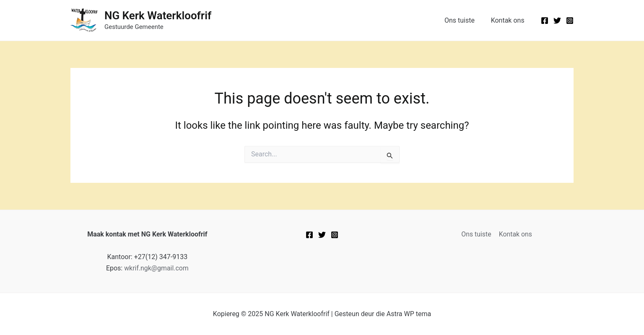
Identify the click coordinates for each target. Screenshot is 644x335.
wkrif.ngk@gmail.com (157, 268)
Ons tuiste (464, 20)
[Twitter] (557, 21)
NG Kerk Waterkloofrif (158, 16)
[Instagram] (570, 21)
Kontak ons (509, 20)
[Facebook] (545, 21)
